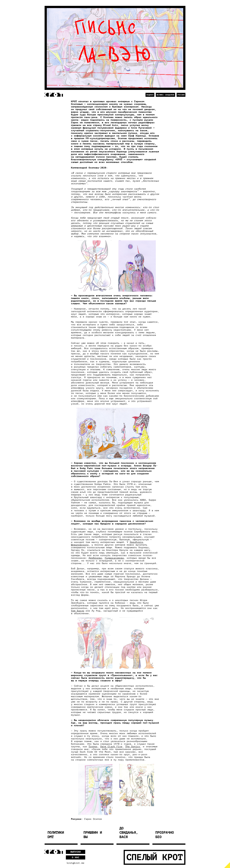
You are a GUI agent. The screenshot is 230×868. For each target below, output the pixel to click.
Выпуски (76, 852)
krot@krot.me (76, 863)
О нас (76, 857)
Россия (181, 95)
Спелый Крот (155, 857)
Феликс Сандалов (165, 95)
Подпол (150, 95)
